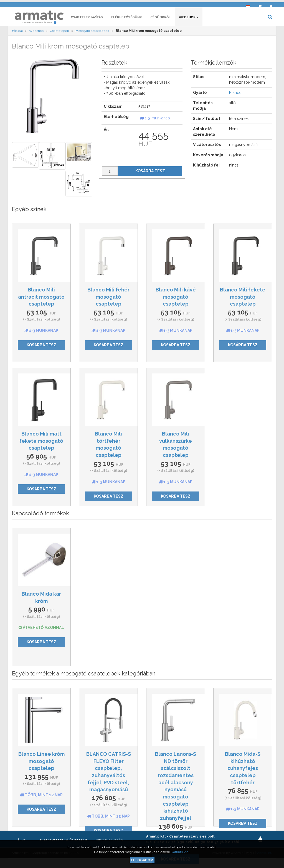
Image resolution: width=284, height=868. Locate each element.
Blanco (235, 94)
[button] (248, 4)
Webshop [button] (189, 19)
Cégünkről (160, 19)
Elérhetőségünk (127, 19)
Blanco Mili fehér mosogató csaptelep (108, 298)
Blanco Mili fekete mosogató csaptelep (243, 298)
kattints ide (180, 852)
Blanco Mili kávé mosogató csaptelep (176, 298)
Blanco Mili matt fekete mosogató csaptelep (41, 442)
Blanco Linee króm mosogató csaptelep (41, 762)
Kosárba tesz (150, 173)
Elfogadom (142, 860)
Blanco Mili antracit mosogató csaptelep (41, 298)
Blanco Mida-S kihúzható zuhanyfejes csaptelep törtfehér (243, 770)
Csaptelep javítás (87, 19)
